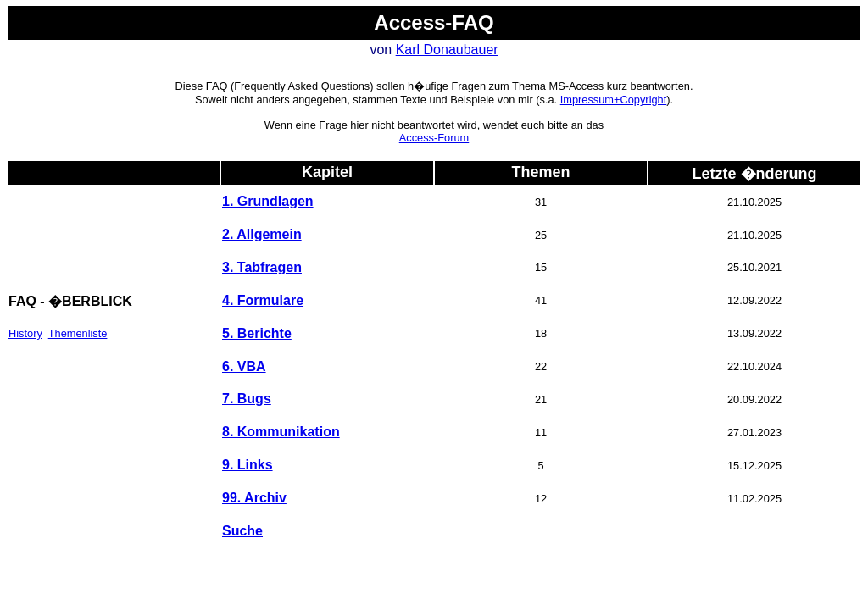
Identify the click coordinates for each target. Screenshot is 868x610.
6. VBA (244, 366)
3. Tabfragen (262, 267)
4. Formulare (263, 300)
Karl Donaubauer (447, 50)
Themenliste (78, 333)
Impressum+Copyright (614, 100)
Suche (242, 531)
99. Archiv (254, 498)
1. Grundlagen (268, 201)
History (25, 333)
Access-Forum (434, 138)
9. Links (248, 465)
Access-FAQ (434, 22)
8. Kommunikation (281, 432)
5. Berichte (257, 333)
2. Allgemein (262, 234)
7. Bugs (247, 399)
